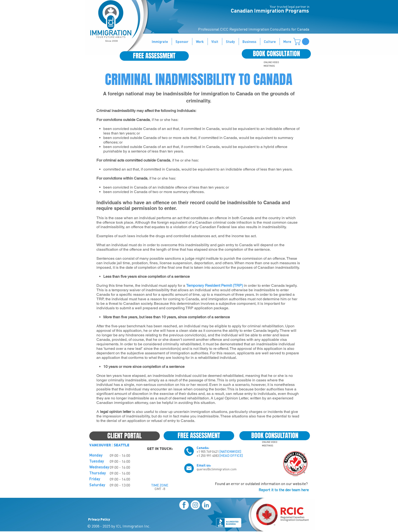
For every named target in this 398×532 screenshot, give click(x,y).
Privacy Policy (99, 519)
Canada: (203, 448)
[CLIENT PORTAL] (125, 436)
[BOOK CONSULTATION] (276, 54)
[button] (302, 42)
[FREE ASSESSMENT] (154, 56)
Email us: (204, 465)
